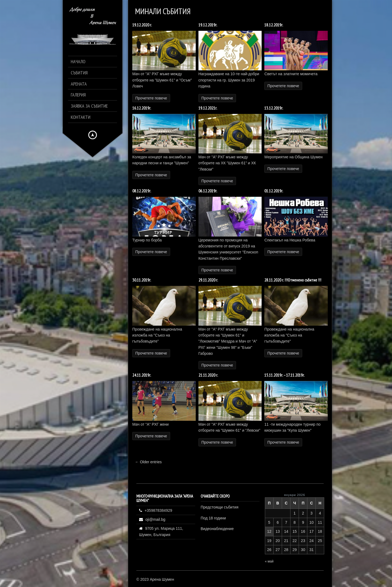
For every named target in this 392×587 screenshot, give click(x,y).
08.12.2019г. (142, 191)
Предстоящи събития (220, 507)
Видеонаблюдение (217, 529)
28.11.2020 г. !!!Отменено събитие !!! (293, 280)
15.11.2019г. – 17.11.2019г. (284, 375)
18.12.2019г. (274, 25)
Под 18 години (213, 518)
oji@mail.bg (155, 519)
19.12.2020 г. (142, 25)
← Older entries (148, 462)
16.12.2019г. (142, 108)
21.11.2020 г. (208, 375)
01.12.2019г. (274, 191)
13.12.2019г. (274, 108)
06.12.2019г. (208, 191)
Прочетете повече (151, 98)
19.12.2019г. (208, 25)
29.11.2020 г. (208, 280)
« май (269, 561)
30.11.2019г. (142, 280)
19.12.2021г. (208, 108)
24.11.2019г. (142, 375)
